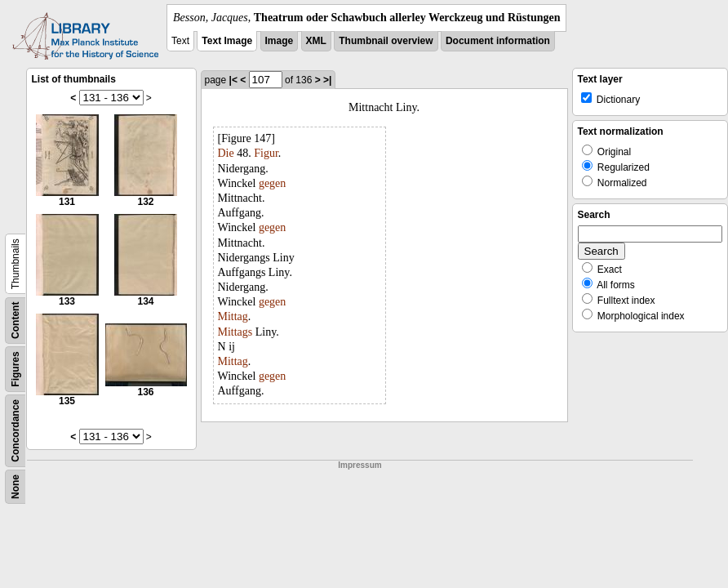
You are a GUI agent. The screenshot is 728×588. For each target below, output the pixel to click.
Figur (266, 153)
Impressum (360, 465)
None (16, 487)
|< (233, 80)
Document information (498, 41)
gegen (272, 183)
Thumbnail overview (386, 41)
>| (327, 80)
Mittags (235, 332)
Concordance (16, 431)
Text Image (227, 41)
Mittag (233, 316)
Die (226, 153)
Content (16, 321)
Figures (16, 369)
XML (316, 41)
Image (280, 41)
